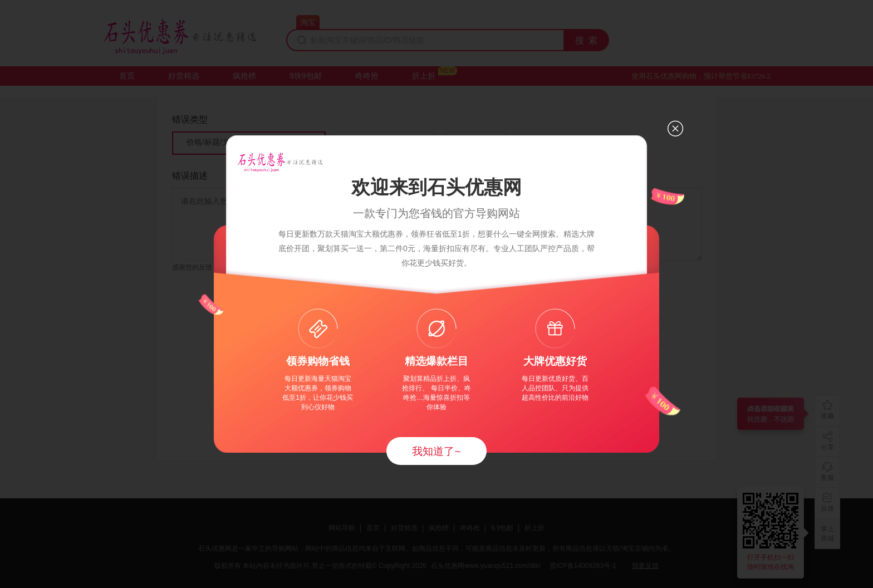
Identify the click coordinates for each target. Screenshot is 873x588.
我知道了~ (436, 451)
